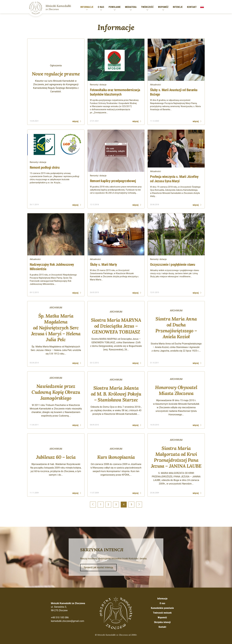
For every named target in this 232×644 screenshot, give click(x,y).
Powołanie (115, 7)
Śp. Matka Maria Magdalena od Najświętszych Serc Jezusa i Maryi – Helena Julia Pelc (56, 328)
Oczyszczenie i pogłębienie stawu (173, 265)
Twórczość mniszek (162, 613)
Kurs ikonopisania (116, 457)
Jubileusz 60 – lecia (56, 457)
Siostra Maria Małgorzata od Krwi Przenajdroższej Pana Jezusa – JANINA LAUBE (176, 457)
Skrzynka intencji (162, 622)
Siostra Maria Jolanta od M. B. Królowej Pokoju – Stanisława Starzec (116, 394)
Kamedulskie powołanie (162, 608)
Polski (202, 7)
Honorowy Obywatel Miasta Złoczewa (176, 390)
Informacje (87, 7)
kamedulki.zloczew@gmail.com (68, 621)
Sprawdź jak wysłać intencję (98, 567)
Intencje (178, 7)
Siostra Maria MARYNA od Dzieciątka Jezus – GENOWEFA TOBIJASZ (116, 326)
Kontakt (192, 7)
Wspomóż (163, 7)
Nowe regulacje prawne (56, 74)
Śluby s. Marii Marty (103, 265)
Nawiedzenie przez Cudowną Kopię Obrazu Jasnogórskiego (56, 392)
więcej (75, 121)
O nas (101, 7)
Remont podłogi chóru (45, 167)
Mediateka (131, 7)
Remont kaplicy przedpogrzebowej (113, 181)
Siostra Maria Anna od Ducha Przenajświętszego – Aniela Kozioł (176, 328)
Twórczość (147, 7)
